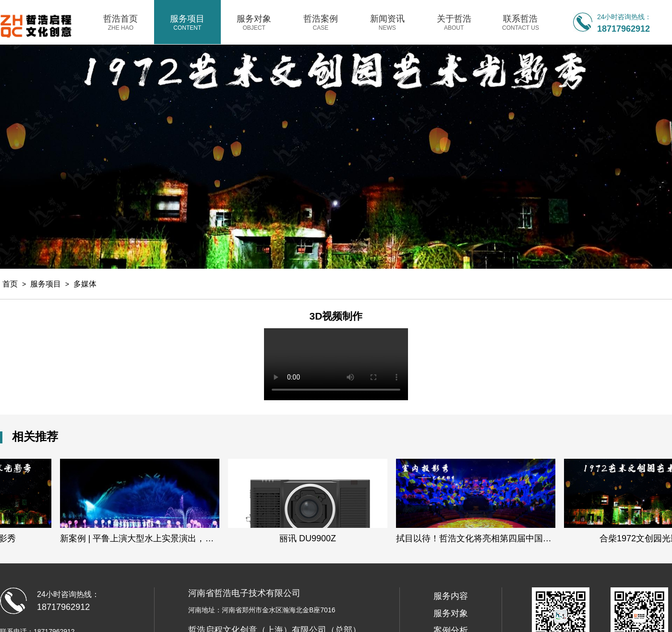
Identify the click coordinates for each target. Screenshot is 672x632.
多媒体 (85, 284)
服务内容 (451, 596)
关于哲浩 (454, 23)
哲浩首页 (121, 23)
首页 (10, 284)
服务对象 (254, 23)
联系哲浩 (521, 23)
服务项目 (187, 23)
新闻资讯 (387, 23)
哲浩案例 (321, 23)
